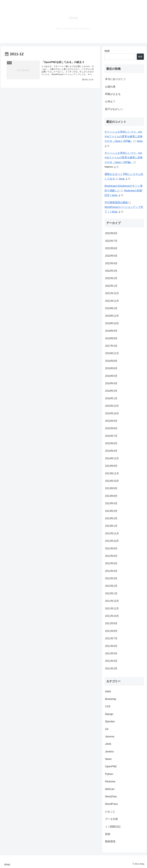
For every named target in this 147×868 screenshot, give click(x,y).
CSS (108, 706)
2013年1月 (111, 526)
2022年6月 (111, 248)
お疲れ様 (110, 87)
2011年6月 (111, 646)
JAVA (108, 744)
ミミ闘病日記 (113, 827)
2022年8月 (111, 233)
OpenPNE (111, 766)
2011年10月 (112, 616)
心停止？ (110, 102)
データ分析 (112, 819)
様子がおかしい (114, 109)
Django (109, 714)
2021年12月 (112, 293)
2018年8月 (111, 338)
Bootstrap (111, 699)
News (108, 759)
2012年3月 (111, 578)
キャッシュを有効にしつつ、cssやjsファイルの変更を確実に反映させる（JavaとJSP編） (124, 136)
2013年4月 (111, 503)
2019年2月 (111, 308)
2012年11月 (112, 533)
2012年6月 (111, 556)
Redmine (110, 782)
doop (140, 141)
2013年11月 (112, 473)
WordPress (111, 804)
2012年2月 (111, 586)
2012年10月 (112, 541)
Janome (110, 737)
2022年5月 (111, 256)
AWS (108, 692)
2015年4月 (111, 451)
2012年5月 (111, 563)
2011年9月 (111, 623)
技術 (108, 834)
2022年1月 (111, 286)
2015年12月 (112, 406)
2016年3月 (111, 391)
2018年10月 (112, 323)
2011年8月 (111, 631)
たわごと (110, 812)
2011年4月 (111, 661)
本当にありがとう (115, 79)
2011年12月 (112, 601)
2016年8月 (111, 361)
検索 (107, 51)
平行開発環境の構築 (116, 202)
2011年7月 (111, 638)
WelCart (110, 789)
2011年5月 (111, 653)
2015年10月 (112, 413)
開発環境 (110, 842)
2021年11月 (112, 301)
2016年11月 (112, 353)
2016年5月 (111, 376)
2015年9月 (111, 421)
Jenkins (109, 752)
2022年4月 (111, 263)
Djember (110, 721)
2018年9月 (111, 331)
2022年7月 (111, 241)
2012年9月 (111, 548)
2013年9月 (111, 488)
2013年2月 (111, 518)
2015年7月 (111, 436)
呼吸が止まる (113, 94)
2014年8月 (111, 466)
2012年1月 (111, 593)
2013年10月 (112, 481)
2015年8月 (111, 428)
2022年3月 (111, 271)
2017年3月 (111, 346)
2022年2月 (111, 278)
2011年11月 (112, 609)
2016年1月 (111, 398)
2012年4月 (111, 571)
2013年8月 (111, 496)
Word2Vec (111, 797)
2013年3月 (111, 511)
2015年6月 (111, 443)
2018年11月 (112, 316)
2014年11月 (112, 458)
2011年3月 (111, 669)
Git (107, 729)
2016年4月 (111, 383)
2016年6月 (111, 368)
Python (109, 774)
